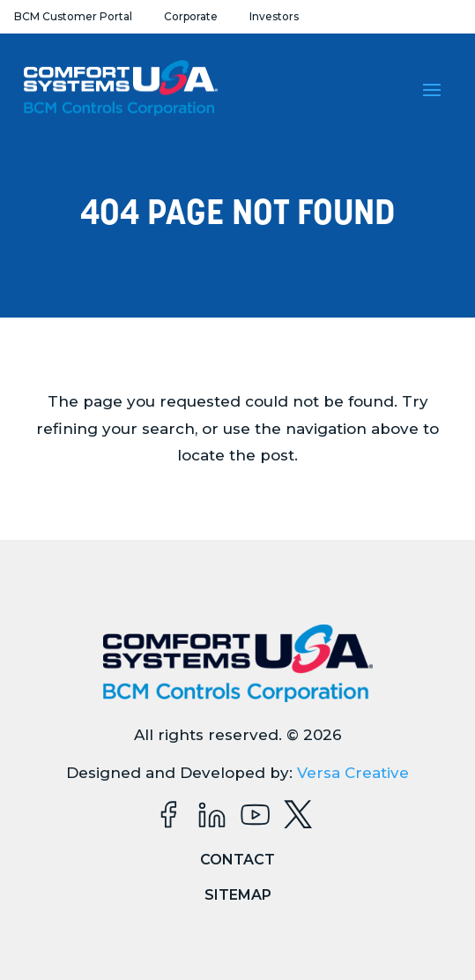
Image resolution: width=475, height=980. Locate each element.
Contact (237, 860)
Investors (274, 16)
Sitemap (238, 895)
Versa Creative (353, 773)
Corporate (191, 16)
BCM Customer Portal (73, 16)
